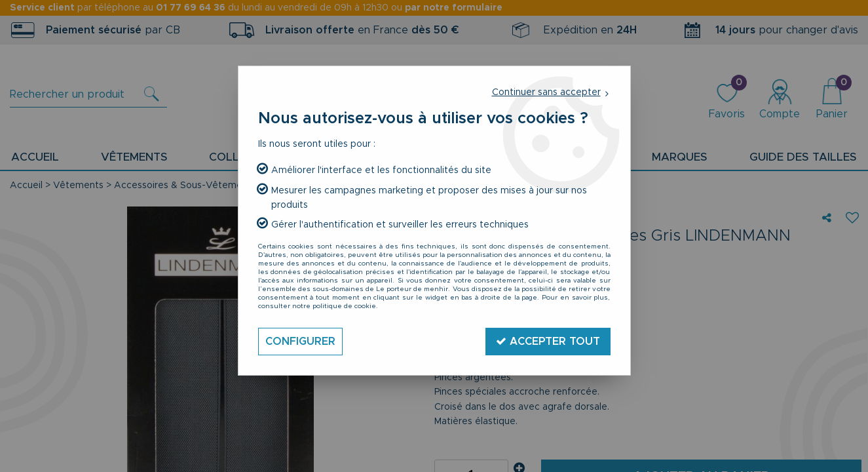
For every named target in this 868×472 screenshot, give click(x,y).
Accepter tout (548, 341)
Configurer (300, 342)
